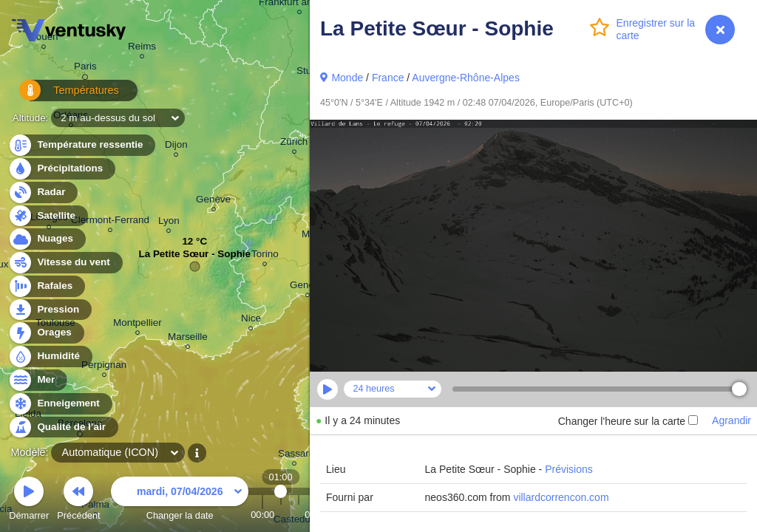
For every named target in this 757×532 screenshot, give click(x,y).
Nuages (47, 239)
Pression (50, 310)
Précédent (78, 501)
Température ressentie (82, 145)
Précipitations (61, 169)
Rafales (46, 286)
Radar (43, 192)
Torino (265, 256)
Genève (213, 201)
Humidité (50, 357)
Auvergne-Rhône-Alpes (466, 78)
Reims (142, 48)
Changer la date (180, 501)
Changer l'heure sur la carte (628, 421)
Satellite (48, 216)
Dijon (176, 147)
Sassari (295, 456)
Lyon (169, 223)
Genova (307, 287)
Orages (46, 333)
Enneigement (60, 404)
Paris (85, 69)
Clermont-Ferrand (110, 222)
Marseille (188, 339)
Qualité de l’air (63, 427)
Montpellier (138, 325)
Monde (347, 78)
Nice (251, 320)
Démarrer (29, 501)
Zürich (294, 144)
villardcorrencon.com (561, 497)
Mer (37, 380)
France (388, 78)
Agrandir (731, 420)
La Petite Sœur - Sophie (194, 258)
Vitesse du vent (65, 263)
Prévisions (569, 469)
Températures (61, 96)
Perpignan (104, 367)
